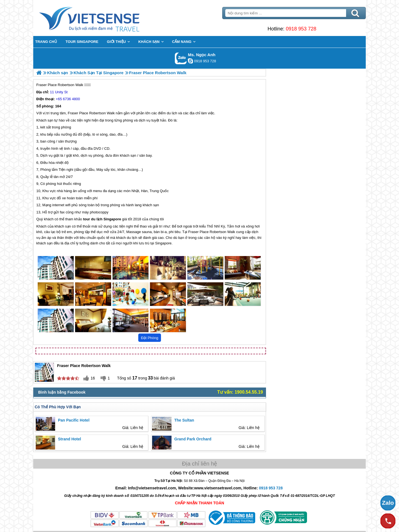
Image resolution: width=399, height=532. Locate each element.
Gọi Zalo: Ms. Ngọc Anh (181, 58)
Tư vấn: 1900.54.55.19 (240, 392)
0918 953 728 (301, 29)
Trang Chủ (103, 18)
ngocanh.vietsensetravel (190, 61)
